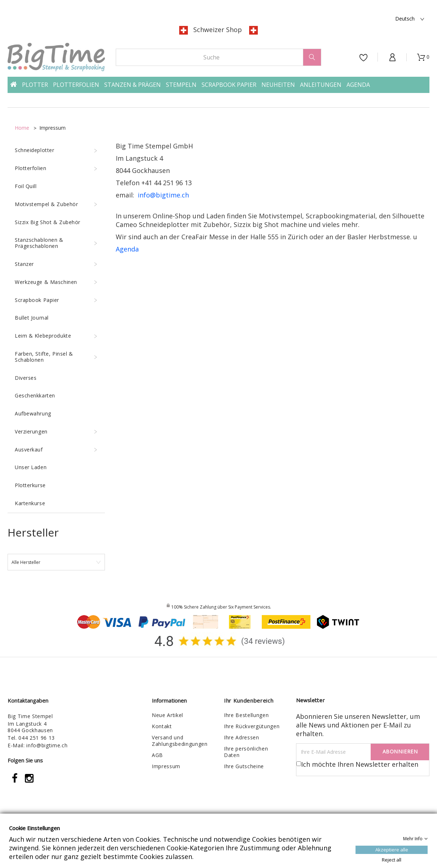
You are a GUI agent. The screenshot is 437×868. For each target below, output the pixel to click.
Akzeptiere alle (392, 849)
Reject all (392, 859)
